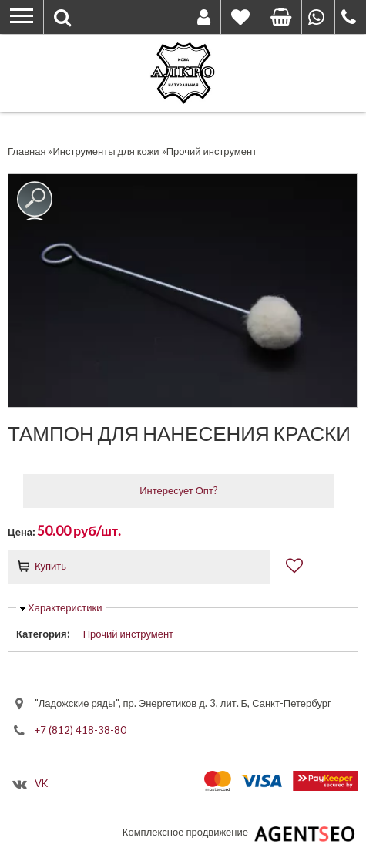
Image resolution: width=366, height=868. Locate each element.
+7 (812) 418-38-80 (81, 730)
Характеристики (65, 607)
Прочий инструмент (128, 634)
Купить (50, 566)
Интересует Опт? (179, 490)
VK (41, 782)
